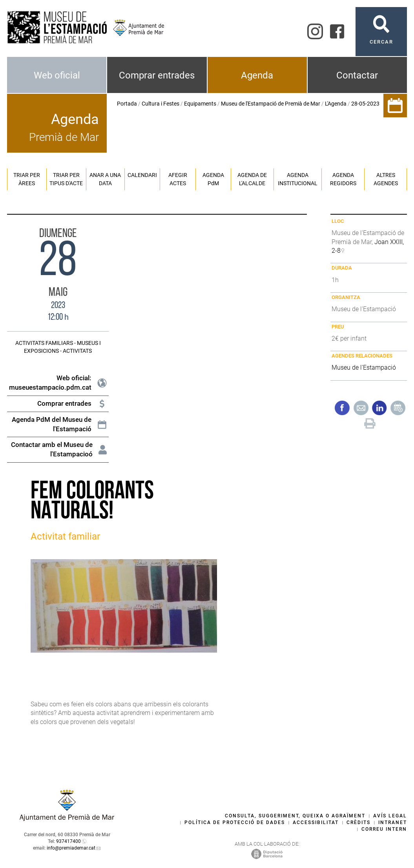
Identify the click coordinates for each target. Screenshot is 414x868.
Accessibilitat (316, 822)
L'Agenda (336, 104)
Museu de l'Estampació (364, 367)
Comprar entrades (157, 75)
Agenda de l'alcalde (252, 179)
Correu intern (384, 829)
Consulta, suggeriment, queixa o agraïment (295, 816)
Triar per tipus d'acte (66, 179)
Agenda (257, 75)
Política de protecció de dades (235, 822)
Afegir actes (178, 179)
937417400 (68, 841)
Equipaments (200, 104)
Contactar (357, 75)
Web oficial (57, 75)
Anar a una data (105, 179)
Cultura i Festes (160, 104)
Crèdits (358, 822)
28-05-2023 (365, 104)
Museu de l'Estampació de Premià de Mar (271, 104)
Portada (127, 104)
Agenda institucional (298, 179)
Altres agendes (386, 179)
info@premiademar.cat (71, 848)
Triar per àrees (27, 179)
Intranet (393, 822)
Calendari (142, 175)
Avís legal (390, 816)
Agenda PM (213, 179)
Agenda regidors (343, 179)
